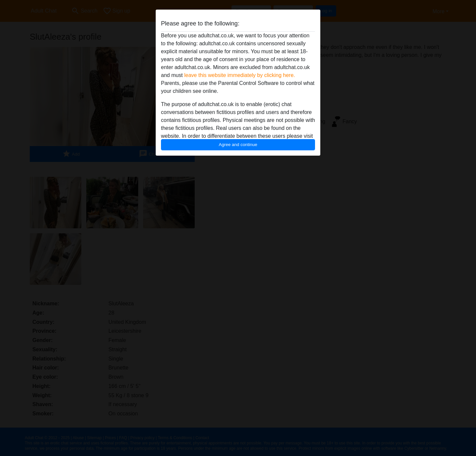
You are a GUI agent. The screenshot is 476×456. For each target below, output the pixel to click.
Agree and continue (238, 145)
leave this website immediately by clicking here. (239, 75)
